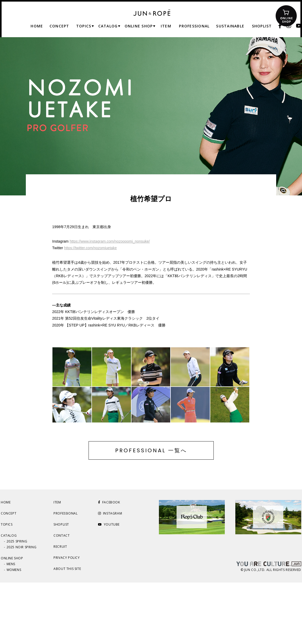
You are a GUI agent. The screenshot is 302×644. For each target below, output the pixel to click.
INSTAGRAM (110, 575)
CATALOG (9, 597)
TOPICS (7, 586)
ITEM (57, 564)
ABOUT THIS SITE (67, 630)
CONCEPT (9, 575)
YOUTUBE (109, 586)
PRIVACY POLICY (67, 619)
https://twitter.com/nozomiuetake (90, 248)
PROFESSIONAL (65, 575)
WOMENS (14, 631)
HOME (6, 564)
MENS (11, 625)
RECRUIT (60, 608)
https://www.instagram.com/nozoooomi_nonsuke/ (110, 241)
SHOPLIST (61, 586)
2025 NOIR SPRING (22, 609)
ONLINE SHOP (12, 620)
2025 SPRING (17, 603)
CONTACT (62, 597)
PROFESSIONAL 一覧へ (151, 512)
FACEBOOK (109, 564)
